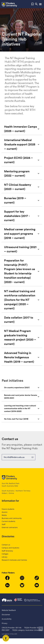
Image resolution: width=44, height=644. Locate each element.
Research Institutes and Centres (14, 560)
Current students (9, 521)
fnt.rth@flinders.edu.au (19, 457)
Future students (8, 509)
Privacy (5, 623)
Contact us (6, 545)
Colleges (5, 554)
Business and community (12, 518)
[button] (32, 4)
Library (5, 557)
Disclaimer (6, 615)
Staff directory (7, 551)
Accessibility (7, 619)
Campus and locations (11, 548)
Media (4, 515)
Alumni (5, 512)
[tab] (22, 129)
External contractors (10, 527)
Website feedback (9, 610)
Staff (4, 524)
